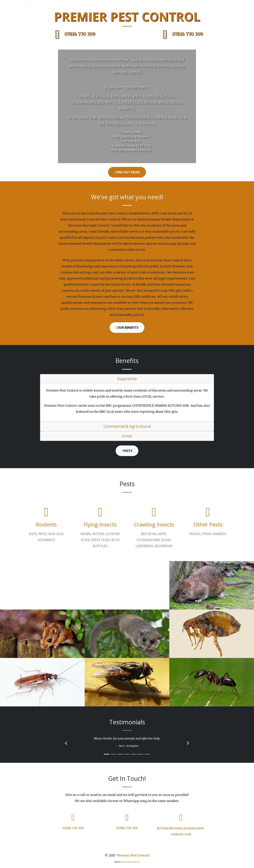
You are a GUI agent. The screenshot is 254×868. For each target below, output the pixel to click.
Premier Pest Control (133, 855)
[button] (66, 743)
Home (28, 5)
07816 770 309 (73, 34)
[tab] (127, 379)
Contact (222, 5)
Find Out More (127, 172)
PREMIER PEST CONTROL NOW (152, 118)
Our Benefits (127, 328)
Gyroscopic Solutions (130, 862)
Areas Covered (158, 5)
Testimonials (199, 5)
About (136, 5)
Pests (179, 5)
